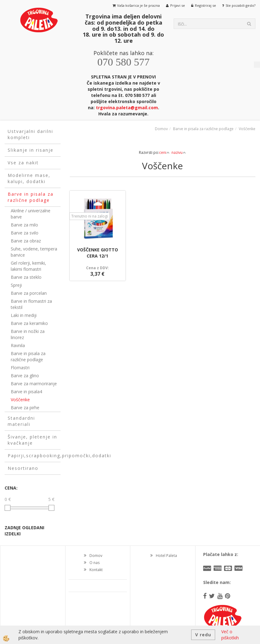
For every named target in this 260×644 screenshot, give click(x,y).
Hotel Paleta (166, 556)
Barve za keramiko (29, 323)
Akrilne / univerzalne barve (31, 214)
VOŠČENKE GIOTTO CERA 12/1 (98, 253)
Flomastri (20, 368)
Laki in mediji (24, 315)
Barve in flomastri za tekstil (31, 304)
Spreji (16, 285)
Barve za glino (25, 376)
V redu (203, 635)
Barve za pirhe (25, 408)
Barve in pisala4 (26, 392)
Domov (161, 129)
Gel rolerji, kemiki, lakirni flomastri (28, 266)
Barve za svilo (25, 233)
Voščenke (20, 400)
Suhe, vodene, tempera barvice (34, 252)
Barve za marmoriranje (34, 384)
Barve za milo (24, 225)
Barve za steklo (26, 277)
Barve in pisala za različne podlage (28, 356)
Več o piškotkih (230, 635)
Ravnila (18, 345)
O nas (95, 563)
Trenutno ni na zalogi (90, 216)
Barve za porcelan (29, 293)
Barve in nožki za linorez (28, 334)
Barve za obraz (26, 241)
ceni (164, 152)
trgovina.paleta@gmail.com (127, 108)
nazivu (179, 152)
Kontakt (96, 570)
